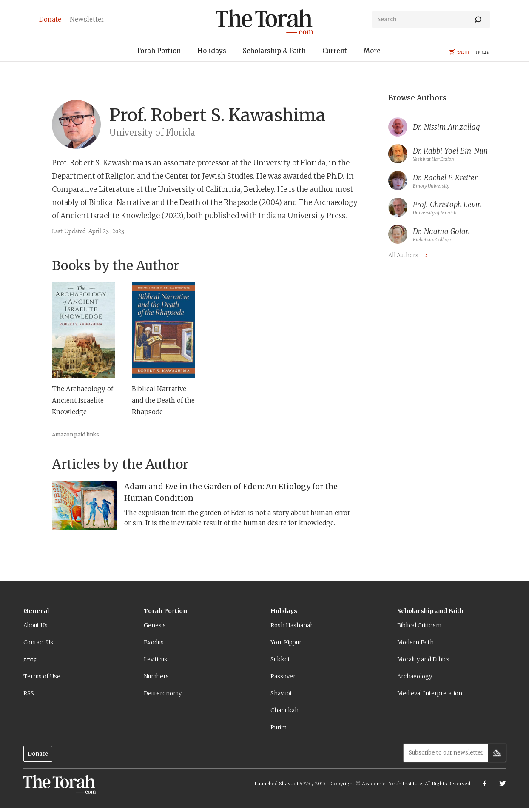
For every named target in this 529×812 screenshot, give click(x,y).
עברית (30, 660)
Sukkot (280, 660)
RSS (29, 694)
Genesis (155, 625)
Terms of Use (42, 677)
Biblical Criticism (419, 625)
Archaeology (415, 677)
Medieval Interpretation (430, 694)
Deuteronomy (163, 694)
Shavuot (281, 694)
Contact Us (38, 642)
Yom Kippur (286, 642)
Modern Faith (415, 642)
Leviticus (155, 660)
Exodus (154, 642)
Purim (279, 728)
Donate (38, 754)
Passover (283, 677)
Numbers (156, 677)
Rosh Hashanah (292, 625)
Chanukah (284, 711)
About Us (36, 625)
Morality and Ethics (423, 660)
